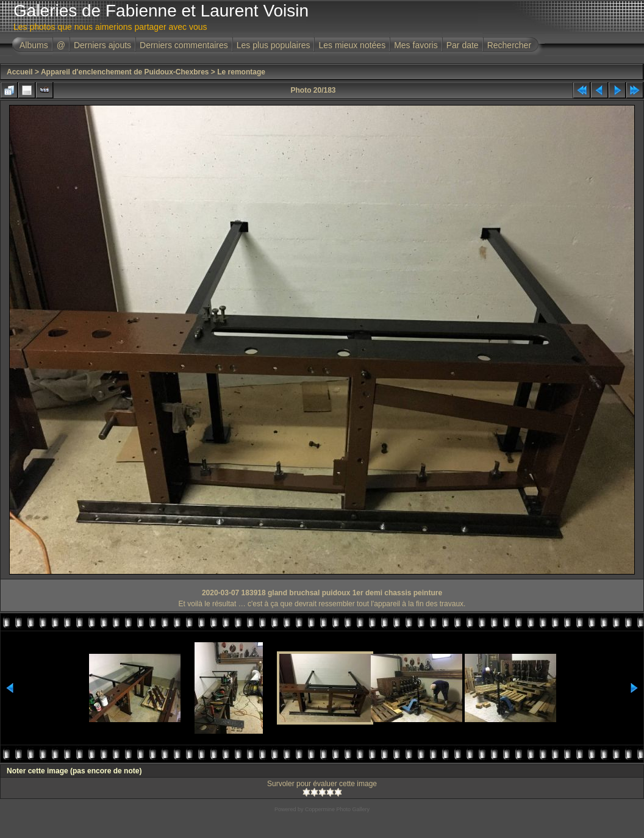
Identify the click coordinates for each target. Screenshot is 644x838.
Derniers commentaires (184, 45)
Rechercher (509, 45)
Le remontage (241, 72)
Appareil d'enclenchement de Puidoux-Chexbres (125, 72)
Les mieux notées (352, 45)
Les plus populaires (274, 45)
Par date (463, 45)
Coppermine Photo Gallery (337, 809)
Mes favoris (416, 45)
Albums (34, 45)
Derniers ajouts (102, 45)
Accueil (20, 72)
